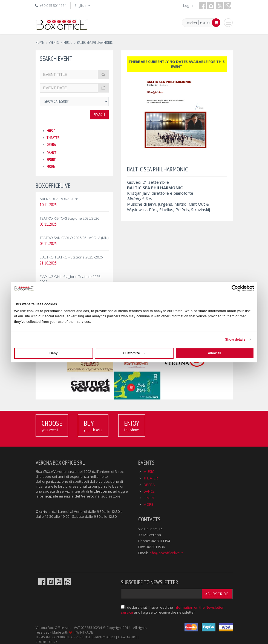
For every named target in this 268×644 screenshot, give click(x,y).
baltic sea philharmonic (95, 43)
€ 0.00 (205, 23)
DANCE (51, 153)
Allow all (214, 353)
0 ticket (191, 23)
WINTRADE (85, 632)
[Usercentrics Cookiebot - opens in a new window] (230, 288)
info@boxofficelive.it (166, 553)
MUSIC (51, 131)
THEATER (53, 138)
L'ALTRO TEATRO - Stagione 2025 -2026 (71, 257)
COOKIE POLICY (46, 642)
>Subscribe (217, 594)
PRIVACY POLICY (104, 637)
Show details (235, 340)
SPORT (51, 160)
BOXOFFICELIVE (53, 186)
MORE (51, 166)
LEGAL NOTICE (128, 637)
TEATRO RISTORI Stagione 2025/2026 (69, 218)
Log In (188, 5)
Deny (54, 353)
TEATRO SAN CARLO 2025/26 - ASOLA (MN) (74, 238)
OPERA (51, 145)
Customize (134, 353)
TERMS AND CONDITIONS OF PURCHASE (63, 637)
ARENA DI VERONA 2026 (59, 199)
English (83, 5)
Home (40, 43)
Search (99, 115)
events (54, 43)
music (68, 43)
